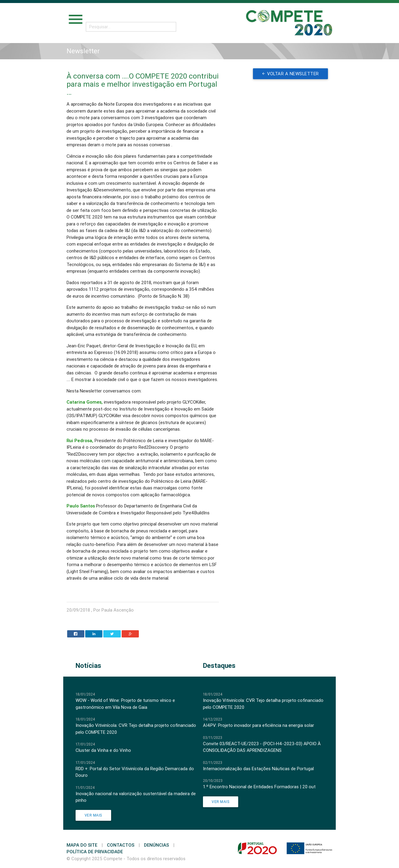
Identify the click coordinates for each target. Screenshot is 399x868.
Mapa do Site (82, 845)
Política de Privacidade (95, 852)
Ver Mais (93, 815)
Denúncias (156, 845)
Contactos (121, 845)
